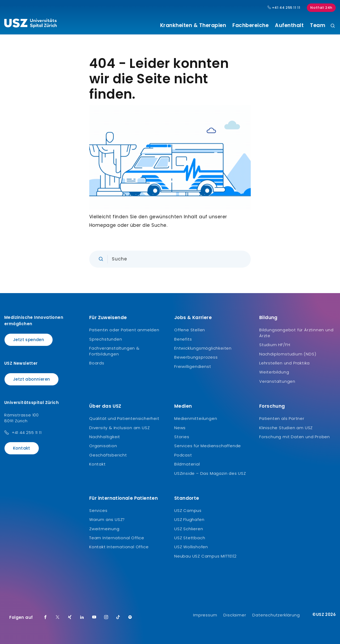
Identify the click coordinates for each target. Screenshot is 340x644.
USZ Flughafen (189, 519)
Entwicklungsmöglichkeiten (203, 348)
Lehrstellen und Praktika (284, 363)
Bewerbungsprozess (196, 357)
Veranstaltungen (277, 381)
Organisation (103, 446)
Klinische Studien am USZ (286, 428)
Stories (182, 437)
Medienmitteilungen (196, 418)
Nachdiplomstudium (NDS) (288, 354)
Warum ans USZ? (107, 519)
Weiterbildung (274, 372)
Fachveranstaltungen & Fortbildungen (114, 351)
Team (318, 25)
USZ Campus (188, 510)
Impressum (205, 615)
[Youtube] (94, 617)
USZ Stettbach (190, 538)
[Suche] (333, 26)
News (180, 428)
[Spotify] (130, 617)
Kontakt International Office (119, 547)
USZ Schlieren (189, 529)
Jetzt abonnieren (31, 379)
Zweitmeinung (104, 529)
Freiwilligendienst (193, 366)
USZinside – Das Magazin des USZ (210, 473)
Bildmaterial (187, 464)
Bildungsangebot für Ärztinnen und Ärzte (296, 333)
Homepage (103, 225)
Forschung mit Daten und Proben (295, 437)
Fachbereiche (250, 25)
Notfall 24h (321, 8)
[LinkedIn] (82, 617)
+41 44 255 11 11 (27, 432)
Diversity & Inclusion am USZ (119, 428)
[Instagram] (106, 617)
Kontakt (22, 448)
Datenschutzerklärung (276, 615)
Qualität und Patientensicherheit (124, 418)
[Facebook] (45, 617)
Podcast (183, 455)
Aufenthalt (289, 25)
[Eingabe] (170, 259)
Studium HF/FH (275, 345)
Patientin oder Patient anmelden (124, 330)
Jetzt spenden (29, 340)
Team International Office (117, 538)
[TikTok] (118, 617)
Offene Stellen (190, 330)
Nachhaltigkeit (105, 437)
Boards (97, 363)
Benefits (183, 339)
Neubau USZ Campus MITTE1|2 (205, 556)
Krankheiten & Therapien (193, 25)
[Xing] (70, 617)
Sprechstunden (106, 339)
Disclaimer (235, 615)
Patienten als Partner (282, 418)
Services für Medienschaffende (208, 446)
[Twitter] (58, 617)
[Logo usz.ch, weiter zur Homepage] (30, 24)
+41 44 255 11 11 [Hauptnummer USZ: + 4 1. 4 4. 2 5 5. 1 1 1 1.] (284, 8)
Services (98, 510)
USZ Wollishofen (191, 547)
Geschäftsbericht (108, 455)
